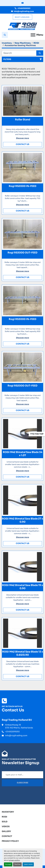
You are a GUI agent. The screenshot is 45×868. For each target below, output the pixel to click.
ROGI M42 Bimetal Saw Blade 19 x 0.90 (22, 587)
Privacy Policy (10, 841)
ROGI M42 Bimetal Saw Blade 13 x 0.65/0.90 (23, 653)
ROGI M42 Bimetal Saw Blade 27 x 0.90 (22, 520)
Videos (6, 826)
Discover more (23, 138)
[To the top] (37, 434)
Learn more (28, 864)
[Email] (22, 775)
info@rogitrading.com (24, 11)
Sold (5, 822)
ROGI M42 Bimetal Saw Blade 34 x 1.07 (23, 454)
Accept (8, 864)
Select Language (22, 17)
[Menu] (33, 35)
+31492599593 (24, 8)
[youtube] (23, 3)
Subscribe (23, 783)
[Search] (19, 53)
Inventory (8, 812)
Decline (17, 864)
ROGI (4, 817)
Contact (7, 836)
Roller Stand (23, 120)
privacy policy (14, 860)
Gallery (6, 831)
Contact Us (23, 144)
